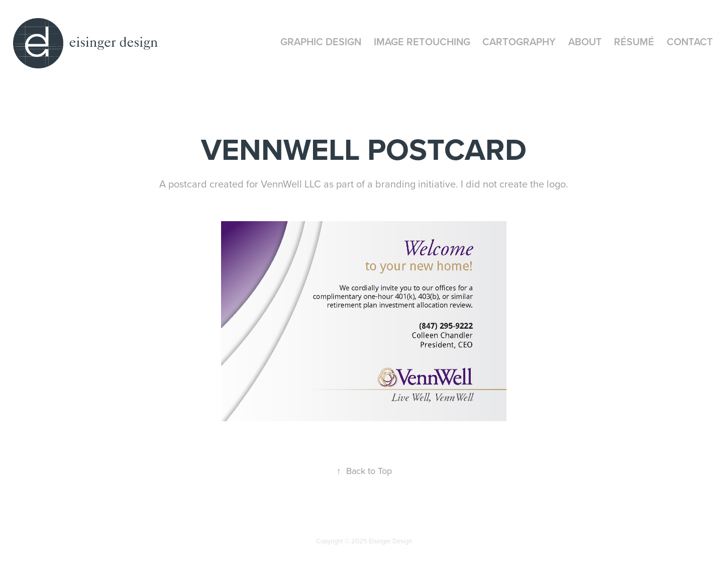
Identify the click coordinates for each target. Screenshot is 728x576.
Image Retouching (422, 41)
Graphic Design (321, 41)
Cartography (519, 41)
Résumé (634, 41)
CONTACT (690, 41)
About (585, 41)
